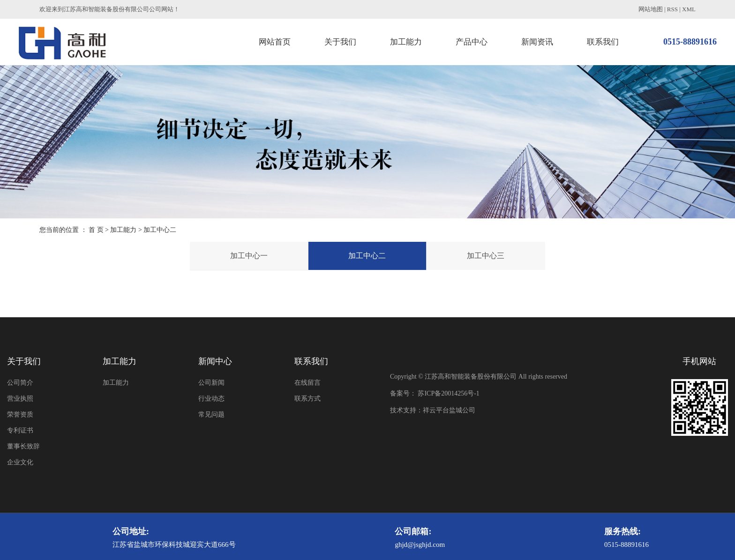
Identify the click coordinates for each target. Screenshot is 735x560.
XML (689, 9)
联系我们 (603, 42)
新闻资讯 (537, 42)
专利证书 (20, 430)
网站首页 (275, 42)
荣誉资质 (20, 414)
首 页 (96, 230)
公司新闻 (211, 383)
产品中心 (472, 42)
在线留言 (307, 383)
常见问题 (211, 414)
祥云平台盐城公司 (449, 410)
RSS (672, 9)
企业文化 (20, 462)
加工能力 (406, 42)
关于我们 (340, 42)
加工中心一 (249, 256)
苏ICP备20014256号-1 (448, 393)
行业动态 (211, 399)
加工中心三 (486, 256)
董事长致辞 (23, 446)
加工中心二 (367, 256)
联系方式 (307, 399)
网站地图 (651, 9)
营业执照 (20, 399)
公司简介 (20, 383)
